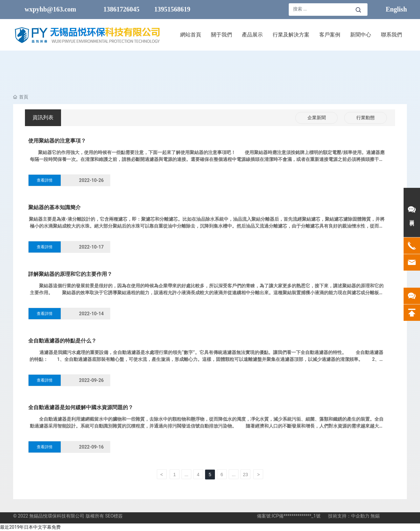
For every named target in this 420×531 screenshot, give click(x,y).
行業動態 (366, 118)
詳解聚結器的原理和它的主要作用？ (70, 274)
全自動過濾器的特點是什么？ (62, 341)
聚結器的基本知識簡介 (54, 207)
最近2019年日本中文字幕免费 (30, 527)
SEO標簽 (114, 516)
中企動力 (360, 516)
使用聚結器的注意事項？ (57, 141)
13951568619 (172, 9)
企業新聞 (317, 118)
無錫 (375, 516)
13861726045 (121, 9)
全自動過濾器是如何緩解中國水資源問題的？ (81, 407)
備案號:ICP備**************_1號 (289, 516)
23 (245, 475)
